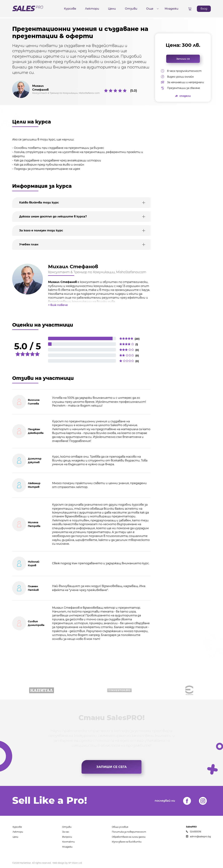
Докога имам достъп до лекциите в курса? (53, 216)
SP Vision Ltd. (75, 863)
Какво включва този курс (39, 203)
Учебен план (29, 244)
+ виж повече (58, 305)
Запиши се (183, 59)
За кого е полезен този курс (41, 230)
